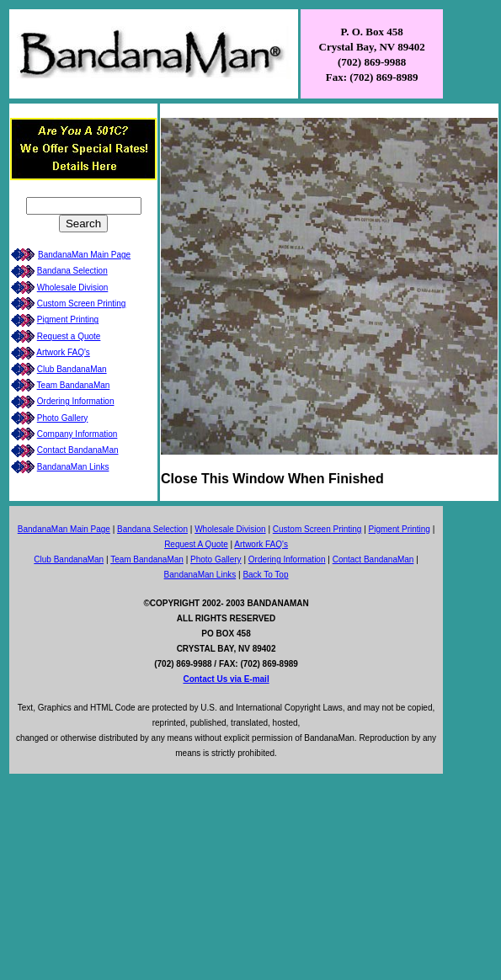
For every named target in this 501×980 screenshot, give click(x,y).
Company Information (77, 434)
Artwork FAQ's (63, 352)
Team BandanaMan (74, 385)
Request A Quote (196, 544)
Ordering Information (76, 401)
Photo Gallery (63, 418)
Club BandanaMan (72, 369)
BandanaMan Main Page (84, 255)
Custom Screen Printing (82, 304)
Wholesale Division (72, 288)
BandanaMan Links (73, 467)
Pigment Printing (68, 320)
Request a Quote (69, 336)
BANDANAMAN (277, 603)
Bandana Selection (72, 271)
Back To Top (265, 575)
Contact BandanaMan (78, 450)
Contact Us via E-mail (226, 679)
